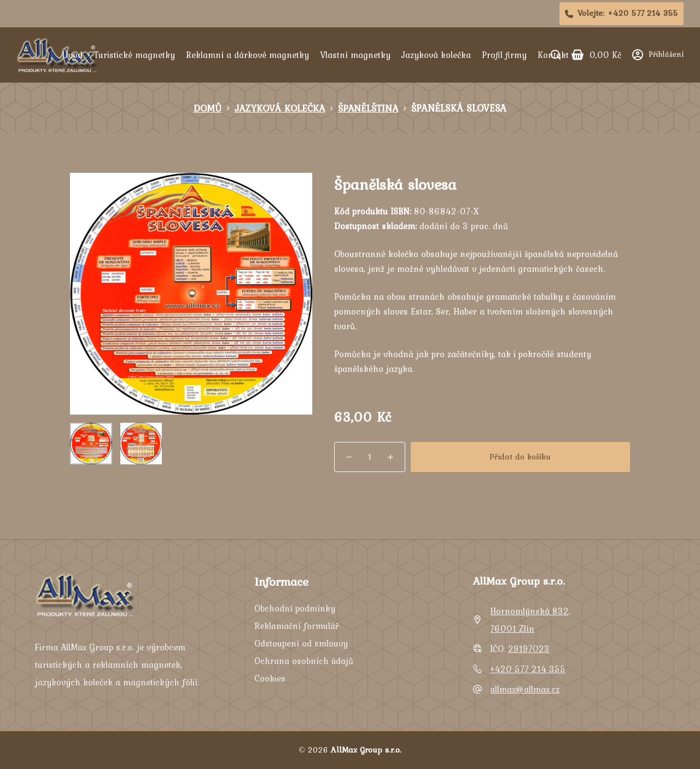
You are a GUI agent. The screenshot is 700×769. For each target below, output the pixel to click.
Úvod (72, 55)
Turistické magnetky (134, 55)
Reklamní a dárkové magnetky (247, 55)
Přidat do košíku (520, 457)
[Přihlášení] (658, 54)
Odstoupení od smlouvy (301, 643)
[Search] (556, 55)
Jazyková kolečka (436, 55)
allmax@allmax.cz (525, 689)
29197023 (529, 649)
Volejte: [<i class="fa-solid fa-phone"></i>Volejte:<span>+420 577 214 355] (622, 13)
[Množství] (370, 457)
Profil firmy (504, 55)
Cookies (270, 678)
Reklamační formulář (296, 626)
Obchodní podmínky (295, 608)
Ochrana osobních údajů (304, 661)
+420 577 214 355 (528, 669)
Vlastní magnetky (355, 55)
